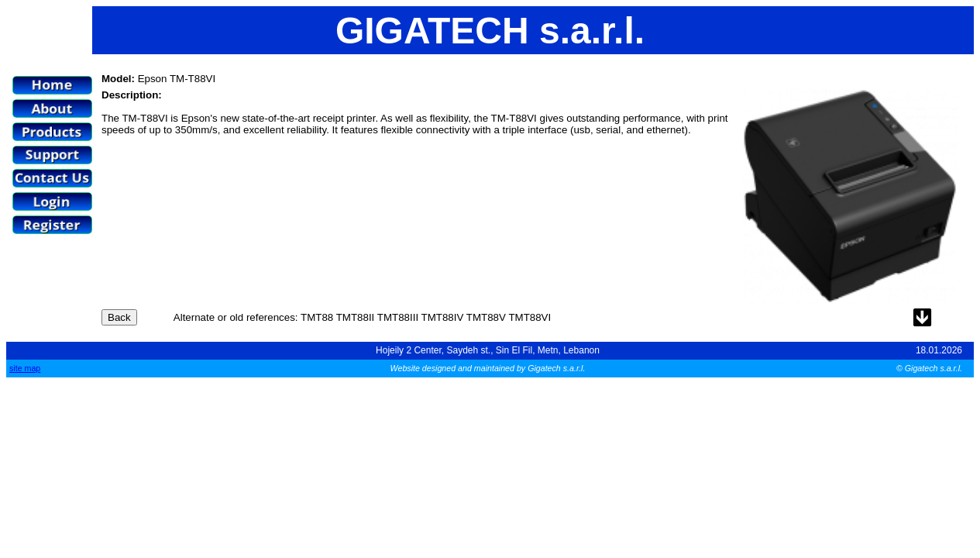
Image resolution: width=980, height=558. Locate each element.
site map (25, 368)
